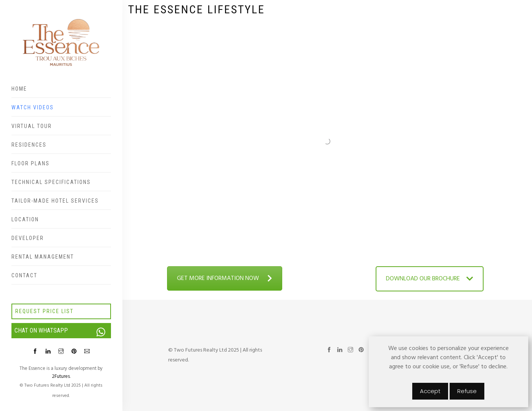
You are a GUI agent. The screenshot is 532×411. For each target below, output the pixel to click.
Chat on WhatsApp (63, 331)
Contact (24, 275)
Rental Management (43, 257)
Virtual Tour (32, 126)
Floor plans (31, 163)
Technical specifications (51, 182)
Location (25, 219)
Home (19, 89)
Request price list (44, 311)
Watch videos (33, 107)
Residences (29, 145)
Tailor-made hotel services (55, 201)
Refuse (467, 391)
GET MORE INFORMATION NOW (225, 278)
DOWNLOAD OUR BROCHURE (430, 279)
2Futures (61, 377)
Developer (28, 238)
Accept (430, 391)
